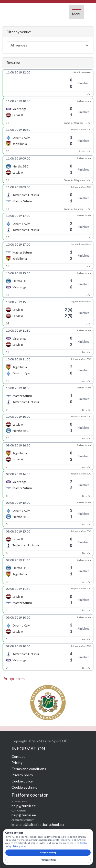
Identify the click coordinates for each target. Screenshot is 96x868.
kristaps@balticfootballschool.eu (38, 824)
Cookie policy (22, 781)
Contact (18, 756)
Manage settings (48, 860)
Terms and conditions (29, 769)
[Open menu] (77, 12)
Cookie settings (24, 787)
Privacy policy (22, 775)
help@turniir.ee (24, 806)
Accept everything (48, 853)
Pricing (17, 763)
